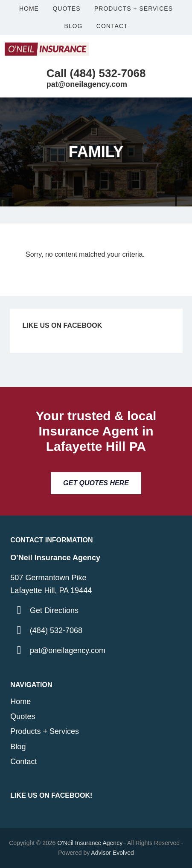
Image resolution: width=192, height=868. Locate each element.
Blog (18, 747)
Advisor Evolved (112, 853)
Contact (23, 762)
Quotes (23, 716)
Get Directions (54, 610)
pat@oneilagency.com (68, 650)
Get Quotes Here (96, 483)
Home (20, 702)
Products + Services (45, 731)
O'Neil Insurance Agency (90, 843)
